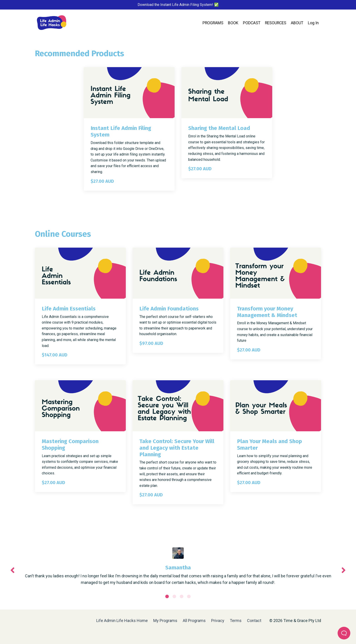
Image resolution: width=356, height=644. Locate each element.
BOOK (231, 23)
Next (344, 576)
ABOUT (297, 23)
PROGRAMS (211, 23)
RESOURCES (275, 23)
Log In (313, 23)
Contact (254, 633)
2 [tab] (174, 608)
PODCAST (250, 23)
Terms (236, 633)
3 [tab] (182, 608)
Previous (12, 576)
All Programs (194, 633)
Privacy (218, 633)
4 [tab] (189, 608)
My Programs (165, 633)
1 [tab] (167, 608)
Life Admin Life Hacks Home (122, 633)
